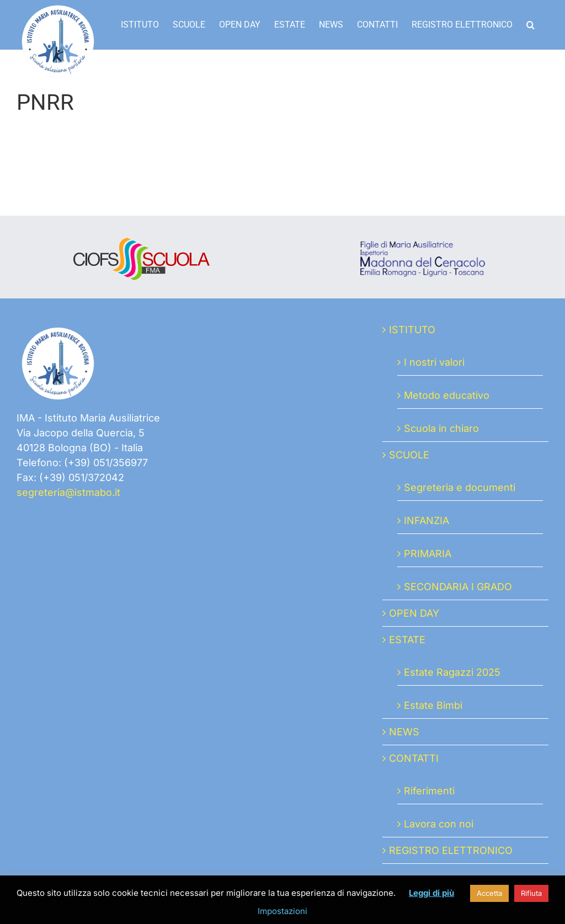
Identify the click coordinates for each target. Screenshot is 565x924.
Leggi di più (431, 893)
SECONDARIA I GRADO (458, 587)
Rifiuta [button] (531, 893)
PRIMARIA (428, 554)
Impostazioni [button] (282, 911)
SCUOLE (409, 455)
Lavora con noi (439, 824)
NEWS (404, 732)
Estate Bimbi (433, 705)
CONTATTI (414, 758)
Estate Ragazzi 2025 (452, 672)
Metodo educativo (447, 395)
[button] (531, 25)
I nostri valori (434, 362)
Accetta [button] (489, 893)
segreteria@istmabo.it (68, 492)
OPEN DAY (414, 613)
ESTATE (407, 640)
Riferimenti (429, 791)
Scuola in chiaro (441, 428)
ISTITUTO (412, 330)
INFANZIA (427, 520)
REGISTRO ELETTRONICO (451, 850)
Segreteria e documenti (460, 487)
